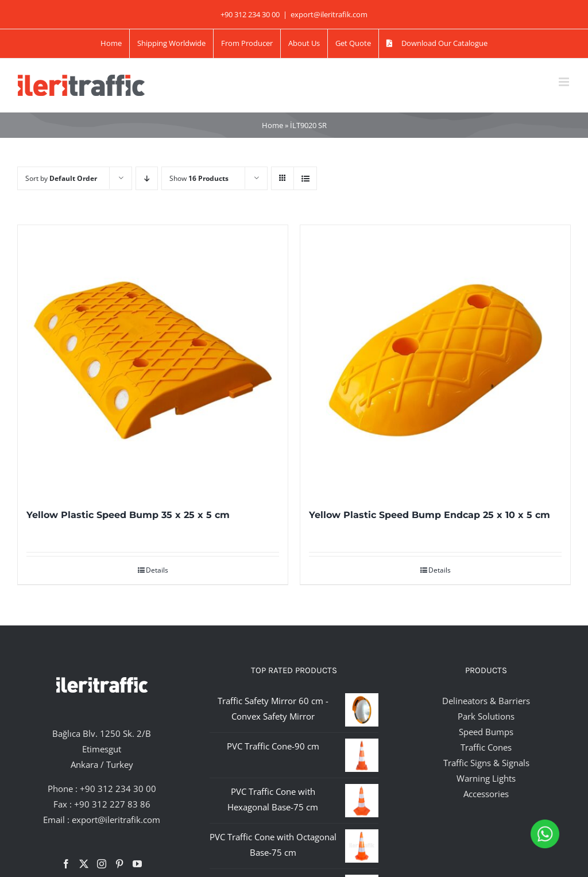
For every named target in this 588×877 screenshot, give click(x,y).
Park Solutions (486, 716)
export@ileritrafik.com (329, 14)
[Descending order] (147, 178)
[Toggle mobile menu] (565, 82)
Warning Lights (486, 778)
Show (199, 178)
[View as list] (305, 178)
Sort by (61, 178)
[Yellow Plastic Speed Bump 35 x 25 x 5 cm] (153, 360)
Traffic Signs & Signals (486, 763)
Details (157, 570)
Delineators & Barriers (486, 701)
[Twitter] (84, 864)
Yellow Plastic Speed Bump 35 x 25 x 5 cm (128, 515)
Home (272, 125)
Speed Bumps (486, 732)
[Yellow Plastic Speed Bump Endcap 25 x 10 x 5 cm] (435, 360)
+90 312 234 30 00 (118, 789)
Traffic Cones (486, 747)
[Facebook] (66, 864)
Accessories (486, 794)
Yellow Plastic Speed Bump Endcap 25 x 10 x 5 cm (430, 515)
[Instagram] (102, 864)
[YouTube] (137, 864)
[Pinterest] (119, 864)
